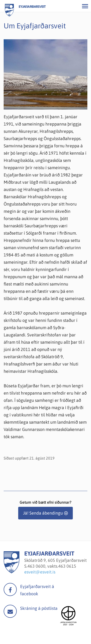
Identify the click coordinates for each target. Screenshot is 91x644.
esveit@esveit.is (40, 572)
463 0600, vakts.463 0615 (52, 566)
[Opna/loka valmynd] (85, 6)
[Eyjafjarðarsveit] (12, 572)
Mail (10, 611)
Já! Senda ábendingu (43, 513)
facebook (10, 589)
